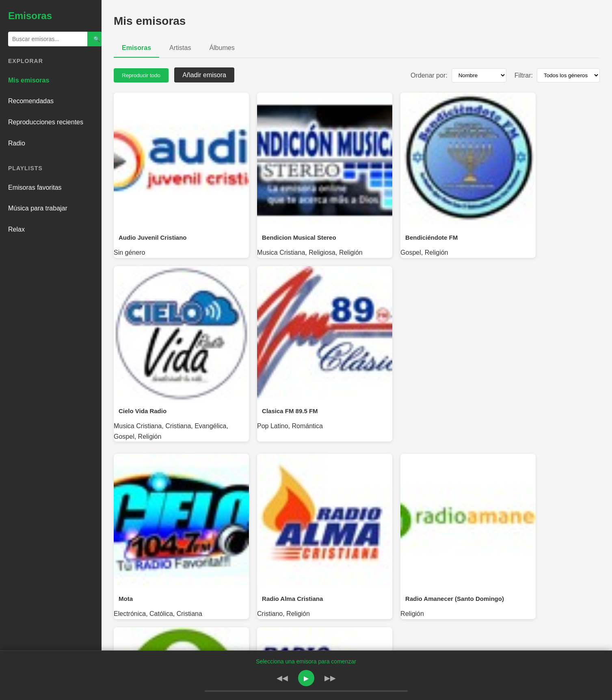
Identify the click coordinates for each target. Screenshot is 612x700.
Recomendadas (31, 101)
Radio (17, 143)
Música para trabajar (38, 208)
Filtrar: (524, 75)
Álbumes (222, 48)
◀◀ (282, 678)
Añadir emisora (204, 75)
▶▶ (330, 678)
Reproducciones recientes (46, 122)
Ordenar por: (429, 75)
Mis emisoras (29, 80)
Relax (16, 229)
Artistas (180, 48)
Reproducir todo (141, 75)
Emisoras (136, 48)
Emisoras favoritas (35, 187)
